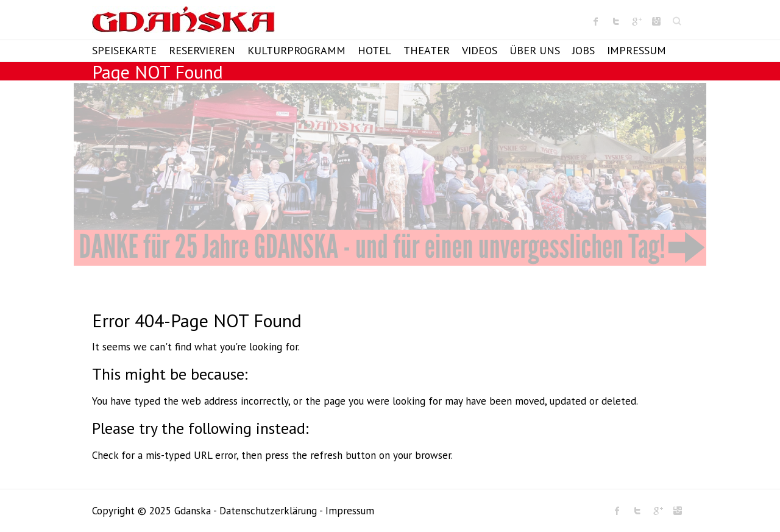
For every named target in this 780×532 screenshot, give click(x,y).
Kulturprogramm (296, 50)
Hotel (374, 50)
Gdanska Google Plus (636, 21)
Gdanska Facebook (596, 21)
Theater (427, 50)
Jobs (583, 50)
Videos (480, 50)
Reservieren (202, 50)
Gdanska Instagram (656, 21)
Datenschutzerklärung (268, 511)
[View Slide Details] (390, 174)
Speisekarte (124, 50)
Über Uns (535, 50)
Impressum (636, 50)
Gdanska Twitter (616, 21)
